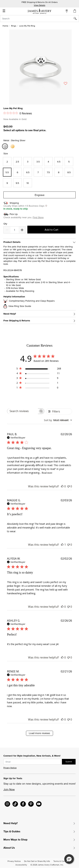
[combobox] (39, 19)
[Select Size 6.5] (28, 172)
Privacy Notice (10, 768)
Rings (14, 26)
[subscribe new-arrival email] (33, 762)
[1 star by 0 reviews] (39, 388)
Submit (69, 762)
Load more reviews (39, 733)
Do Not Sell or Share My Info (37, 861)
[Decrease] (22, 230)
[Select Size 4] (48, 162)
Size (6, 153)
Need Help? (10, 314)
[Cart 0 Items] (75, 11)
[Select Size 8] (59, 172)
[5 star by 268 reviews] (39, 369)
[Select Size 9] (7, 183)
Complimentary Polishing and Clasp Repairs (32, 301)
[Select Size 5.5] (7, 172)
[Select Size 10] (28, 183)
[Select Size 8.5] (69, 172)
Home (5, 26)
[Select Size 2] (7, 162)
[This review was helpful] (62, 486)
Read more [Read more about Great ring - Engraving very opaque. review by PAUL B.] (47, 473)
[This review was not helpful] (68, 486)
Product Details (12, 242)
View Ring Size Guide (20, 306)
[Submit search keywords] (76, 19)
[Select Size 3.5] (38, 162)
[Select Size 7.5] (48, 172)
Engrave (40, 195)
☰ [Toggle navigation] (4, 11)
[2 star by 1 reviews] (39, 383)
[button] (69, 859)
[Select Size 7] (38, 172)
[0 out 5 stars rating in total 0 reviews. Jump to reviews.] (18, 113)
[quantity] (14, 230)
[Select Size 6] (17, 172)
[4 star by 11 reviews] (39, 374)
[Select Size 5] (69, 162)
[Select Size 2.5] (17, 162)
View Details (40, 5)
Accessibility (21, 865)
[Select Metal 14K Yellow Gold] (13, 146)
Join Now (9, 789)
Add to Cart (51, 230)
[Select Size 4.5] (59, 162)
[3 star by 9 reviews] (39, 379)
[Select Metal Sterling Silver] (5, 146)
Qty (5, 224)
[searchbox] (23, 411)
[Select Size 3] (28, 162)
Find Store (38, 217)
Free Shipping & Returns (17, 321)
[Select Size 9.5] (17, 183)
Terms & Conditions (62, 861)
